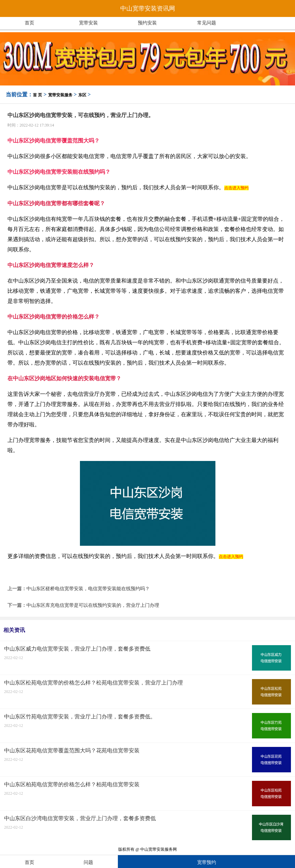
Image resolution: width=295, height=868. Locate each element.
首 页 (37, 95)
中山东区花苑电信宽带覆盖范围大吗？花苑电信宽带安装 (72, 750)
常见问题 (207, 23)
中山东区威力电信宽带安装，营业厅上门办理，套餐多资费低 (77, 649)
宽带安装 (88, 23)
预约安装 (147, 23)
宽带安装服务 (60, 95)
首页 (29, 23)
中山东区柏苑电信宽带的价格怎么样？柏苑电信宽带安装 (72, 784)
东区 (82, 95)
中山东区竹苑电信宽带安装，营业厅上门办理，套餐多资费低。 (80, 717)
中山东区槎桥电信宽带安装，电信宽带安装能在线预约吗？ (88, 589)
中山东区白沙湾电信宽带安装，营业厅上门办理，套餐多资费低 (80, 818)
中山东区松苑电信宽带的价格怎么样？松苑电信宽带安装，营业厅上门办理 (93, 683)
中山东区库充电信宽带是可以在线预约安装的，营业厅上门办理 (93, 605)
